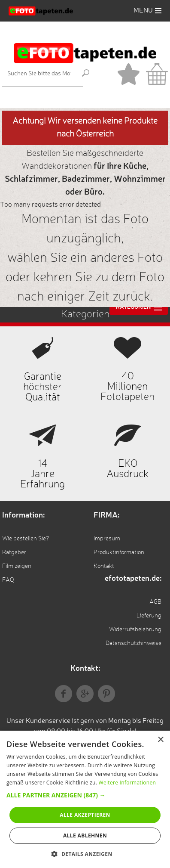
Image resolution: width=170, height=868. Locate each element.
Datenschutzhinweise (134, 643)
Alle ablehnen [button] (85, 835)
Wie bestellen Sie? (26, 539)
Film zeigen (17, 566)
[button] (85, 795)
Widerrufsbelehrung (135, 629)
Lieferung (149, 616)
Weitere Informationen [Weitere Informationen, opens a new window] (127, 783)
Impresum (107, 539)
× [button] (160, 740)
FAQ (8, 580)
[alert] (85, 799)
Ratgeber (14, 552)
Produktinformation (119, 552)
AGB (155, 602)
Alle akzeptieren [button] (85, 815)
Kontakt (104, 566)
